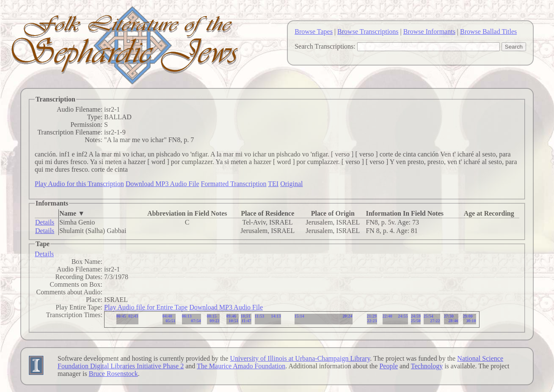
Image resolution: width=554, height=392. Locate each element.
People (389, 366)
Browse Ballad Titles (488, 32)
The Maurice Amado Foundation (241, 366)
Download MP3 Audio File (163, 184)
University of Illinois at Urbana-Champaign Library (300, 358)
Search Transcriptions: (325, 46)
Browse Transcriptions (368, 32)
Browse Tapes (314, 32)
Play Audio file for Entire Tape (146, 307)
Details (45, 222)
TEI (273, 184)
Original (291, 184)
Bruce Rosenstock (113, 374)
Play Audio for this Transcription (79, 184)
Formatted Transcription (233, 184)
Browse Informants (429, 32)
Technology (427, 366)
